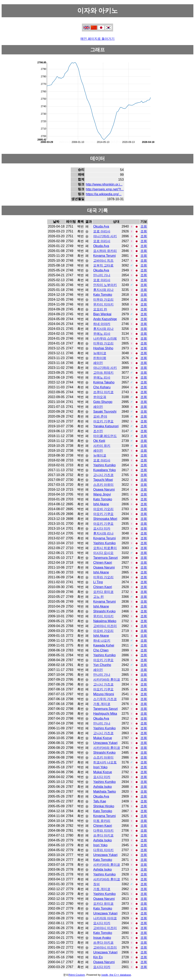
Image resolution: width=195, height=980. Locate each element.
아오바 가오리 (103, 509)
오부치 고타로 (103, 265)
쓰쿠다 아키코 (103, 392)
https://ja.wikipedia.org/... (104, 194)
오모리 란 (100, 309)
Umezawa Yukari (105, 743)
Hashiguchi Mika (105, 714)
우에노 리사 (102, 334)
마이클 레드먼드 (105, 436)
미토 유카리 (102, 821)
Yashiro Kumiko (104, 465)
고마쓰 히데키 (103, 373)
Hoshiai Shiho (103, 348)
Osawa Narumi (104, 489)
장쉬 (96, 884)
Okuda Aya (101, 226)
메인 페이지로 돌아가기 (98, 39)
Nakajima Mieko (105, 621)
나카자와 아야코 (105, 918)
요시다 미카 (102, 528)
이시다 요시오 (103, 553)
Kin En (98, 957)
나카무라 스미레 (105, 338)
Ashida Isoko (103, 787)
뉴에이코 (100, 353)
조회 (144, 226)
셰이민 (98, 363)
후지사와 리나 (103, 290)
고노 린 (99, 597)
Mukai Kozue (103, 738)
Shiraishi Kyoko (104, 611)
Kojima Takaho (104, 382)
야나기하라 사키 (105, 236)
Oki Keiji (99, 441)
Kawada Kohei (104, 645)
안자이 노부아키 (105, 285)
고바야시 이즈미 (105, 626)
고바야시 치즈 (103, 261)
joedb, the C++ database (116, 975)
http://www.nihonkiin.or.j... (104, 184)
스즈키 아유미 (103, 485)
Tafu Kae (100, 801)
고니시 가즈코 (103, 475)
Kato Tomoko (103, 295)
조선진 (98, 431)
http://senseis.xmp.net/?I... (105, 189)
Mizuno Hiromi (104, 694)
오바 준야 (100, 416)
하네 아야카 (102, 324)
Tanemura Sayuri (106, 558)
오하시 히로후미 (105, 548)
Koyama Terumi (104, 256)
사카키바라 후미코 (107, 679)
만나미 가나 (102, 275)
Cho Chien (101, 650)
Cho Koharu (102, 387)
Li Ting (98, 582)
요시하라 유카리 (105, 251)
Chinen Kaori (103, 563)
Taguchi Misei (103, 480)
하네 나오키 (102, 641)
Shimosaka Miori (105, 519)
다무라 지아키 (103, 831)
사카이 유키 (102, 446)
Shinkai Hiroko (104, 806)
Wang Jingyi (102, 494)
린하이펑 (100, 358)
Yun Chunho (102, 665)
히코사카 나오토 (105, 762)
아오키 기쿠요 (103, 421)
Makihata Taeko (105, 792)
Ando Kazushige (105, 319)
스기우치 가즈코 (105, 699)
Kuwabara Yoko (104, 470)
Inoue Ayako (102, 938)
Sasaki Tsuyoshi (105, 412)
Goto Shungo (103, 402)
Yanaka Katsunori (106, 426)
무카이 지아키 (103, 304)
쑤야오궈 (100, 397)
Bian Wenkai (102, 314)
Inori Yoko (100, 767)
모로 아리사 (102, 231)
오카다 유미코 (103, 592)
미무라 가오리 (103, 300)
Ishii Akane (101, 504)
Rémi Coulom (77, 975)
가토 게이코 (102, 704)
